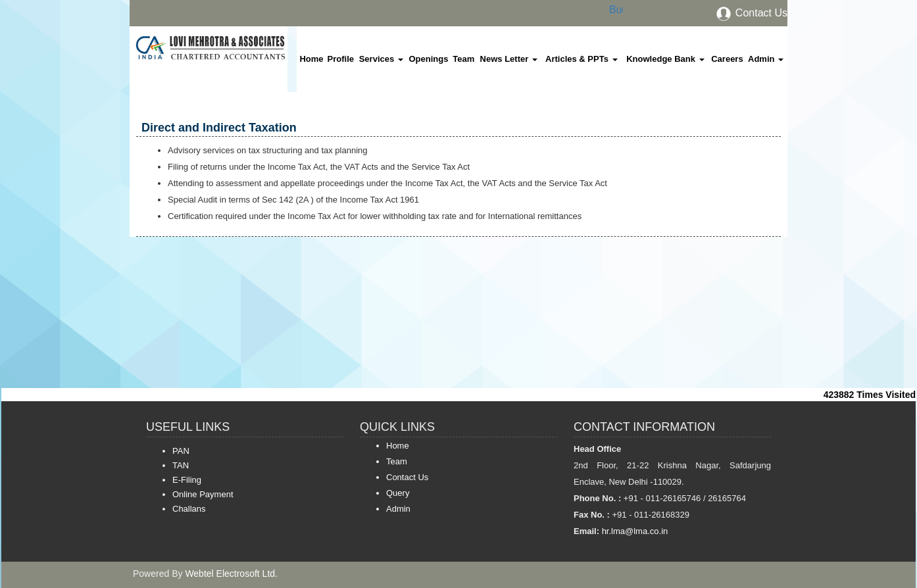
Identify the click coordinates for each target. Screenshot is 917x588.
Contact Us (751, 13)
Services (381, 59)
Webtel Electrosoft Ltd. (231, 574)
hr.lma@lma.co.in (633, 531)
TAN (181, 465)
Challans (189, 509)
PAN (181, 451)
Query (398, 493)
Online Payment (203, 494)
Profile (341, 59)
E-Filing (187, 480)
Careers (727, 59)
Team (463, 59)
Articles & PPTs (581, 59)
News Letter (509, 59)
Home (311, 59)
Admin (766, 59)
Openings (428, 59)
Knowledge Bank (665, 59)
